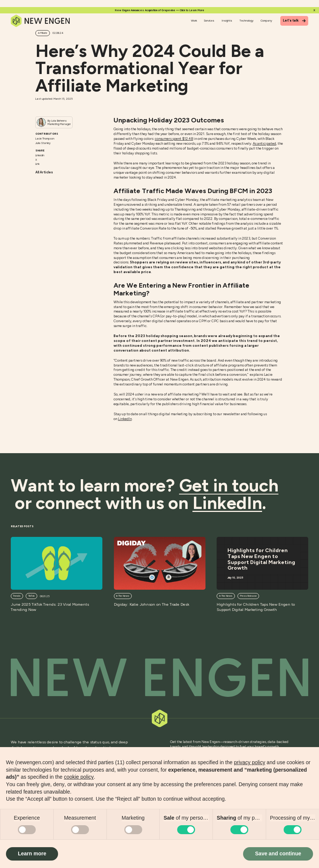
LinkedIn (125, 419)
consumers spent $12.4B (174, 139)
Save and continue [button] (278, 853)
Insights (227, 21)
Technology (246, 21)
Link (37, 164)
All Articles (44, 172)
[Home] (41, 21)
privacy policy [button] (249, 762)
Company (266, 21)
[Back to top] (160, 678)
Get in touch (229, 486)
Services (209, 21)
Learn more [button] (32, 853)
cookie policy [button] (79, 777)
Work (194, 21)
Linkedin (40, 155)
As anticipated (264, 143)
